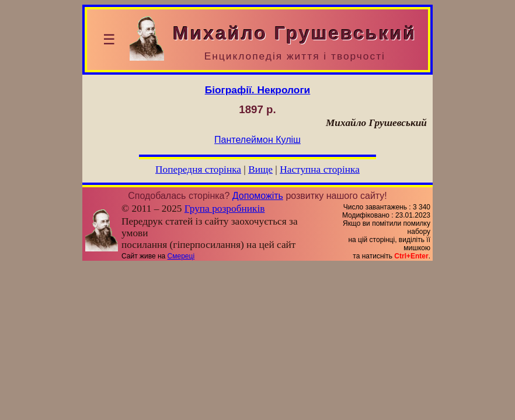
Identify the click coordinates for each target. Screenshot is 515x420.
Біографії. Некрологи (258, 90)
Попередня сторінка (198, 169)
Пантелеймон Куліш (257, 140)
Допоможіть (258, 196)
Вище (260, 169)
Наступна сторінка (320, 169)
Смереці (181, 256)
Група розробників (225, 209)
